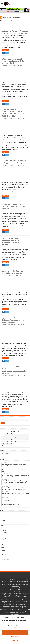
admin (4, 275)
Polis (2, 526)
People (20, 66)
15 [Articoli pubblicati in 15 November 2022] (7, 439)
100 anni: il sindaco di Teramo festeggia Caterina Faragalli (14, 162)
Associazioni (5, 559)
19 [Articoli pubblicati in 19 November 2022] (23, 439)
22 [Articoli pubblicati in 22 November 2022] (7, 442)
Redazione (5, 66)
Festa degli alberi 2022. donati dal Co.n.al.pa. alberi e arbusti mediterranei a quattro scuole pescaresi (14, 370)
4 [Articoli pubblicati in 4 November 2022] (19, 435)
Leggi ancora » (6, 50)
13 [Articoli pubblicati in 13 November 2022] (27, 437)
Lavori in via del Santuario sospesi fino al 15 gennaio (13, 272)
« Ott (2, 446)
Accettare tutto (15, 632)
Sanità (20, 247)
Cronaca (4, 520)
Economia (5, 533)
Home (2, 20)
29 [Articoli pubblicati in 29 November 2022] (7, 444)
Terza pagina (4, 538)
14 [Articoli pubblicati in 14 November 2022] (3, 439)
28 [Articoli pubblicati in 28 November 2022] (3, 444)
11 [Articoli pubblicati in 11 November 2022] (19, 437)
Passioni (3, 550)
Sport (23, 33)
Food (3, 552)
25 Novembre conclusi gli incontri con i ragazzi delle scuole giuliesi (13, 61)
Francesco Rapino (6, 33)
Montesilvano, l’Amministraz (9, 17)
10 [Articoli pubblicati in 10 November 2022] (15, 437)
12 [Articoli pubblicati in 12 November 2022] (23, 437)
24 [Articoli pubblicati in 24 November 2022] (15, 442)
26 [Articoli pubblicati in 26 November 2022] (23, 442)
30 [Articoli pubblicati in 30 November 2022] (11, 444)
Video (4, 557)
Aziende (4, 530)
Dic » (5, 446)
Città (18, 275)
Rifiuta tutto (15, 641)
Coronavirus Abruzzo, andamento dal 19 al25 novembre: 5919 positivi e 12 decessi (13, 241)
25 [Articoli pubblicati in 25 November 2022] (19, 442)
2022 (7, 20)
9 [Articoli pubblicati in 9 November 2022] (11, 437)
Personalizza (15, 636)
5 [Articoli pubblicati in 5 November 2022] (23, 435)
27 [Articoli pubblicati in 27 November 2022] (27, 442)
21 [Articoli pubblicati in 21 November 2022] (3, 442)
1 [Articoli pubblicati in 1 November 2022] (7, 435)
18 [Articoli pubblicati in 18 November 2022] (19, 439)
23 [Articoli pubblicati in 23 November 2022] (11, 442)
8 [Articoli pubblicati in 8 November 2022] (7, 437)
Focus (2, 516)
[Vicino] (29, 615)
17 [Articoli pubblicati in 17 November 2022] (15, 439)
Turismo (4, 545)
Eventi (4, 542)
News (4, 523)
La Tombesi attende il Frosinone (15, 31)
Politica (4, 535)
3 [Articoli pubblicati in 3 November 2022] (15, 435)
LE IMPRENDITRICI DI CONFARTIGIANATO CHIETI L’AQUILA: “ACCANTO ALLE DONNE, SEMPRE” (13, 113)
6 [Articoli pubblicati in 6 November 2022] (27, 435)
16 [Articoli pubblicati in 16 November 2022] (11, 439)
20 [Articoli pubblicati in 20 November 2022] (27, 439)
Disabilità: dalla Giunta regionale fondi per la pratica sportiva (14, 206)
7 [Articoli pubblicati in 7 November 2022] (3, 437)
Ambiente (21, 375)
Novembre (12, 20)
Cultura (4, 540)
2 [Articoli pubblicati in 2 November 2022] (11, 435)
